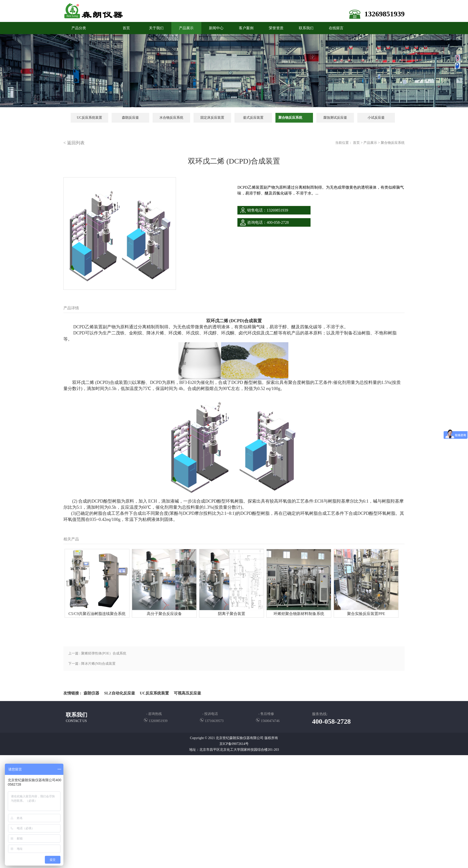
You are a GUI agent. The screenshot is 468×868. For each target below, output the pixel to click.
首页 (356, 143)
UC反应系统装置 (89, 118)
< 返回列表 (74, 143)
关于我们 (156, 28)
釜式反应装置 (253, 118)
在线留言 (336, 28)
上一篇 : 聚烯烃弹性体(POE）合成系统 (97, 653)
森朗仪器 (91, 693)
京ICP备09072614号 (234, 744)
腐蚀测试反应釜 (335, 118)
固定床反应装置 (212, 118)
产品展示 (186, 28)
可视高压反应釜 (187, 693)
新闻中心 (216, 28)
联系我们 (306, 28)
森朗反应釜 (130, 118)
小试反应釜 (376, 118)
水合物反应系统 (171, 118)
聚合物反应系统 (290, 118)
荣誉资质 (276, 28)
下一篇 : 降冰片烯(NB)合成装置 (92, 664)
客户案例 (246, 28)
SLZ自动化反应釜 (119, 693)
